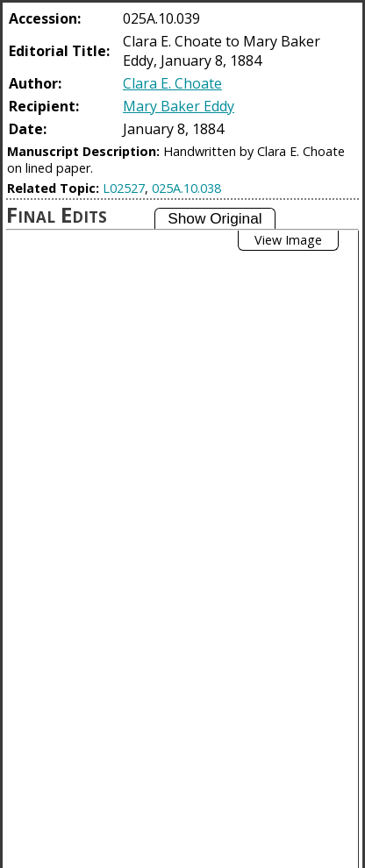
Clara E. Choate (172, 83)
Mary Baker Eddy (179, 106)
